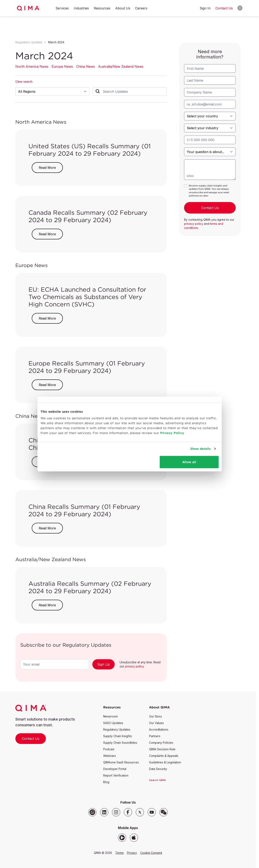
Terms (119, 853)
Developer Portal (115, 769)
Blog (106, 782)
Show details (200, 449)
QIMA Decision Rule (162, 749)
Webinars (110, 756)
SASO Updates (113, 723)
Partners (155, 736)
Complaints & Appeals (164, 756)
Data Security (158, 769)
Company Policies (161, 743)
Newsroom (110, 716)
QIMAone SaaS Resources (121, 762)
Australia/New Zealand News (121, 66)
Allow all (189, 462)
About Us (123, 8)
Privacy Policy (172, 433)
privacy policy (134, 666)
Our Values (156, 723)
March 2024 (56, 42)
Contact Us (31, 739)
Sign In (205, 8)
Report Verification (116, 775)
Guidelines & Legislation (165, 762)
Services (62, 8)
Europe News (62, 66)
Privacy (132, 853)
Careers (141, 8)
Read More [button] (47, 168)
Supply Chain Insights (118, 736)
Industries (81, 8)
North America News (32, 66)
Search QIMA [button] (157, 780)
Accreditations (159, 729)
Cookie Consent (151, 853)
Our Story (156, 716)
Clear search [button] (24, 82)
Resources (102, 8)
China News (85, 66)
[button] (240, 8)
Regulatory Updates (29, 42)
